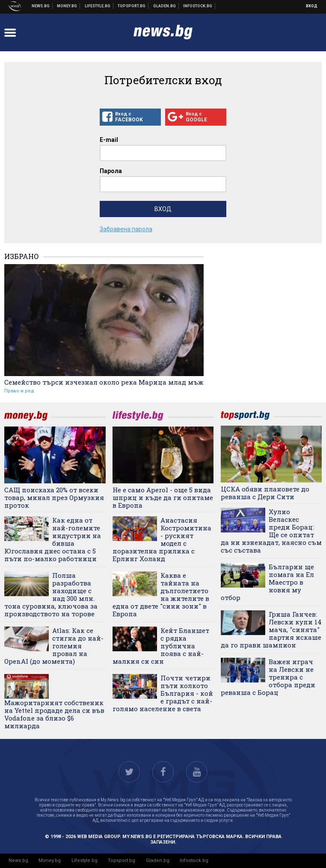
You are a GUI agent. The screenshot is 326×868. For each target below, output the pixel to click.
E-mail (109, 140)
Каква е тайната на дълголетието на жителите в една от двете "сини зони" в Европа (161, 594)
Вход (312, 6)
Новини (41, 6)
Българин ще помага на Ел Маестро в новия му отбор (267, 582)
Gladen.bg (158, 861)
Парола (111, 171)
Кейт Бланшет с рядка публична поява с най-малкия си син (161, 646)
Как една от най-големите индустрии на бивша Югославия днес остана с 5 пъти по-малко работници (53, 539)
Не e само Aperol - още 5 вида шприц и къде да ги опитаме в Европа (163, 497)
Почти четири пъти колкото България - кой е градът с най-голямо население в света (163, 693)
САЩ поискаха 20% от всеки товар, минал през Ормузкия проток (54, 497)
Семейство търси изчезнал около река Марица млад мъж (104, 382)
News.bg (18, 861)
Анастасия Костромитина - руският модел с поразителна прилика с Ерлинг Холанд (162, 539)
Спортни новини (132, 6)
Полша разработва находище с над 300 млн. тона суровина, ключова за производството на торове (51, 594)
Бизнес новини (67, 6)
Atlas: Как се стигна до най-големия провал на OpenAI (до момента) (54, 646)
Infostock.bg (194, 861)
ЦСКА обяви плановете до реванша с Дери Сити (265, 493)
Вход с (130, 117)
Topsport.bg (122, 861)
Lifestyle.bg (84, 861)
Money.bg (50, 861)
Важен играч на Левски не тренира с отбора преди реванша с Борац (268, 677)
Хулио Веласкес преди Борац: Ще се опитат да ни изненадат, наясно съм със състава (271, 531)
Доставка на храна (165, 6)
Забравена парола (126, 229)
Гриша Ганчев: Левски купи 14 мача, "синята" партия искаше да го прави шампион (271, 630)
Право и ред (19, 391)
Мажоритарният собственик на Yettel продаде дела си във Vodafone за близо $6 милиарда (54, 714)
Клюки (98, 6)
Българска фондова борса (198, 6)
